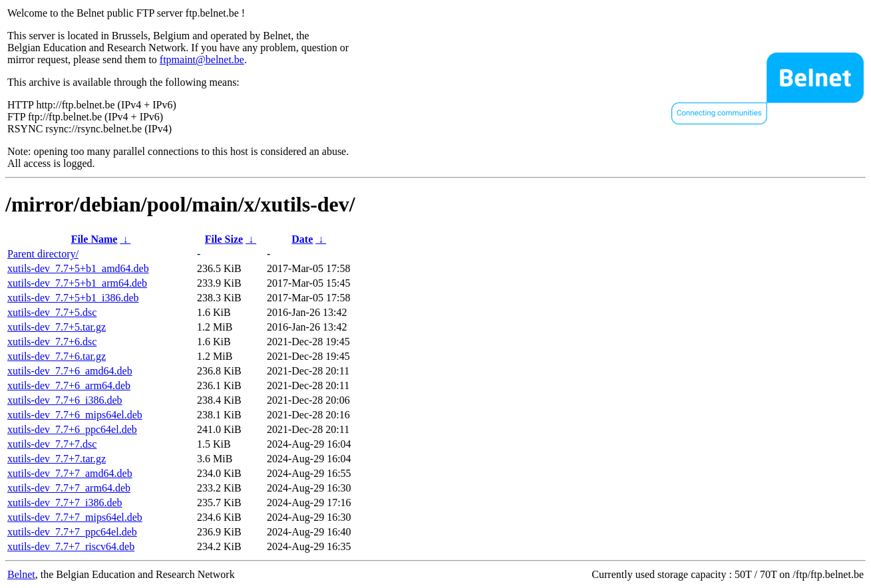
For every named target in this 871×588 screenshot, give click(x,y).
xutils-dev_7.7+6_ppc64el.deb (72, 429)
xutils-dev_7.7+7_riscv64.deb (71, 546)
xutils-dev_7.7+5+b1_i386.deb (73, 298)
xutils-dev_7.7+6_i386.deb (65, 400)
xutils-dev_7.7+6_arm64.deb (69, 385)
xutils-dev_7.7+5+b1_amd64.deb (78, 268)
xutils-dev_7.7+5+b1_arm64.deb (77, 283)
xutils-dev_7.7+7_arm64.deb (69, 488)
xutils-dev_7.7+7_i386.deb (65, 503)
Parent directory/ (43, 254)
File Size (224, 239)
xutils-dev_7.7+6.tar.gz (57, 356)
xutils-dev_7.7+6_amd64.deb (70, 371)
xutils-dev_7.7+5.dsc (52, 312)
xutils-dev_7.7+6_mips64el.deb (75, 415)
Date (302, 239)
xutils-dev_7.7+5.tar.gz (57, 327)
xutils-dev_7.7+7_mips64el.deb (75, 517)
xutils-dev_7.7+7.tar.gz (57, 459)
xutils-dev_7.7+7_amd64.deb (70, 473)
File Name (94, 239)
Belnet (21, 574)
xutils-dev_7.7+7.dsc (52, 444)
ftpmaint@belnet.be (202, 60)
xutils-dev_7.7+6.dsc (52, 342)
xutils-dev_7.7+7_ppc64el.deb (72, 532)
